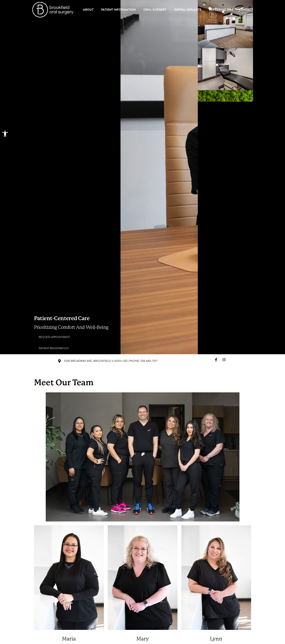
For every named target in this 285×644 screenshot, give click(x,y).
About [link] (89, 10)
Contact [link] (246, 10)
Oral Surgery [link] (156, 10)
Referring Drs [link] (221, 10)
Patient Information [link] (119, 10)
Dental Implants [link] (189, 10)
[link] (5, 134)
